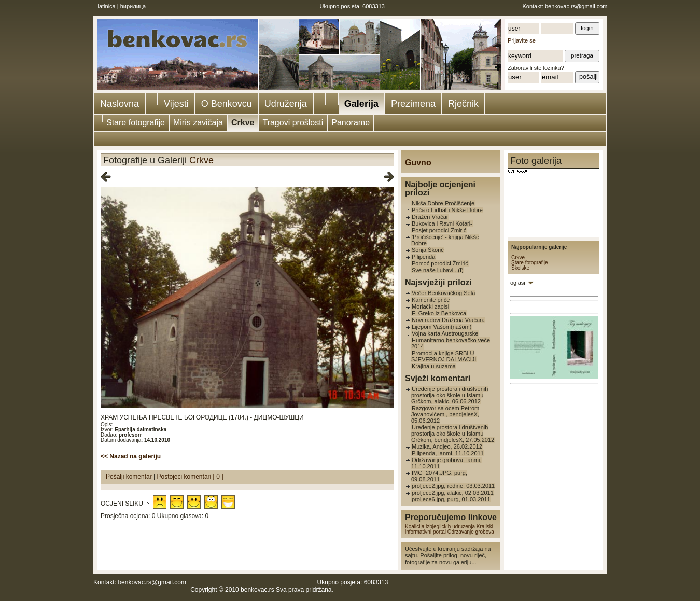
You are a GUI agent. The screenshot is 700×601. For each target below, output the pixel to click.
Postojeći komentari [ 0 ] (190, 477)
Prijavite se (522, 40)
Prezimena (413, 104)
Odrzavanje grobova (471, 532)
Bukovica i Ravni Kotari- (442, 223)
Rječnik (463, 104)
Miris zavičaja (198, 123)
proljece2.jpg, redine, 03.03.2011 (453, 486)
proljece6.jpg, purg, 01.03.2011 (451, 499)
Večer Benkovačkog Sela (443, 293)
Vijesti (176, 104)
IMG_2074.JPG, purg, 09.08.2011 (439, 476)
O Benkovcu (227, 104)
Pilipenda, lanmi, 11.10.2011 (448, 453)
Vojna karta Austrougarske (445, 333)
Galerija (361, 104)
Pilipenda (423, 257)
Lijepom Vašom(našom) (442, 327)
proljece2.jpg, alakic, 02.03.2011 (453, 493)
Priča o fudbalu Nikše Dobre (447, 210)
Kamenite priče (431, 300)
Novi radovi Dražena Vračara (448, 320)
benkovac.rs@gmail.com (576, 6)
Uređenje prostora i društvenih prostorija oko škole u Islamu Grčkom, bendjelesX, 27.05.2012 (453, 434)
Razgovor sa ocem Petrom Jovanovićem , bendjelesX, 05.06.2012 (445, 414)
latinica (107, 6)
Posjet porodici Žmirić (439, 230)
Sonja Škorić (428, 250)
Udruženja (286, 104)
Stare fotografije (136, 123)
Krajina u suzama (434, 366)
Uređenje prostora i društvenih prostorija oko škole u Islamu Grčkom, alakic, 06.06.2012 (450, 395)
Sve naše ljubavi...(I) (438, 270)
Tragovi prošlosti (293, 123)
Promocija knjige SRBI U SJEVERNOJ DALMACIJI (444, 356)
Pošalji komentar (130, 477)
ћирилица (133, 6)
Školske (520, 268)
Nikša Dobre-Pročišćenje (443, 203)
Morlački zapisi (430, 306)
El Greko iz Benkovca (439, 313)
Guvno (418, 163)
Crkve (243, 123)
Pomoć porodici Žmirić (440, 263)
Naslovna (120, 104)
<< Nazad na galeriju (131, 456)
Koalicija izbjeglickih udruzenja (440, 527)
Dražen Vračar (430, 217)
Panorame (351, 123)
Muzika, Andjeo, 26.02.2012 (447, 446)
